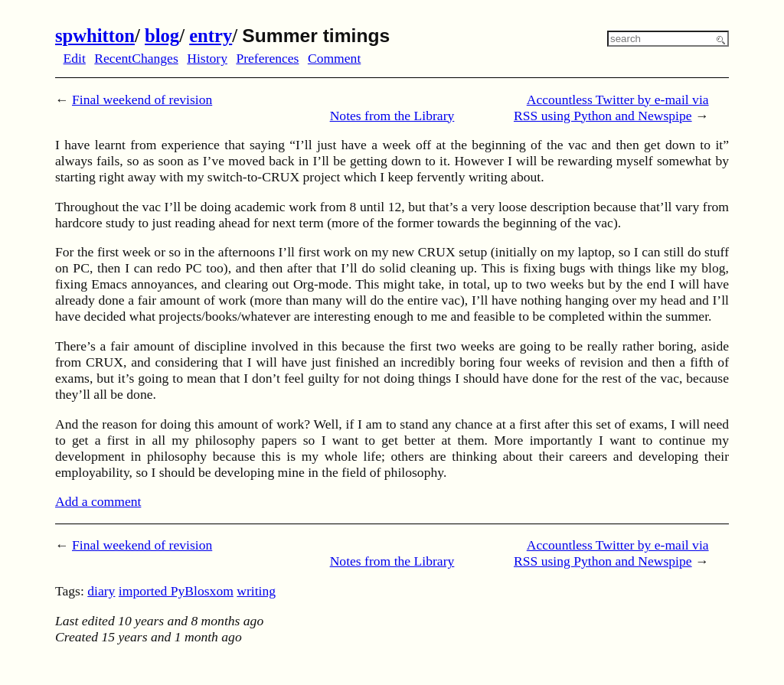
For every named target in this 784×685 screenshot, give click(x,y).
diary (101, 591)
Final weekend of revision (142, 99)
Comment (334, 58)
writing (256, 591)
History (207, 58)
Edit (75, 58)
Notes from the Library (392, 116)
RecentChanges (136, 58)
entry (211, 36)
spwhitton (95, 36)
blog (162, 36)
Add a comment (98, 501)
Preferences (267, 58)
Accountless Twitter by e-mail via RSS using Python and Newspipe (611, 108)
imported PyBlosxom (176, 591)
